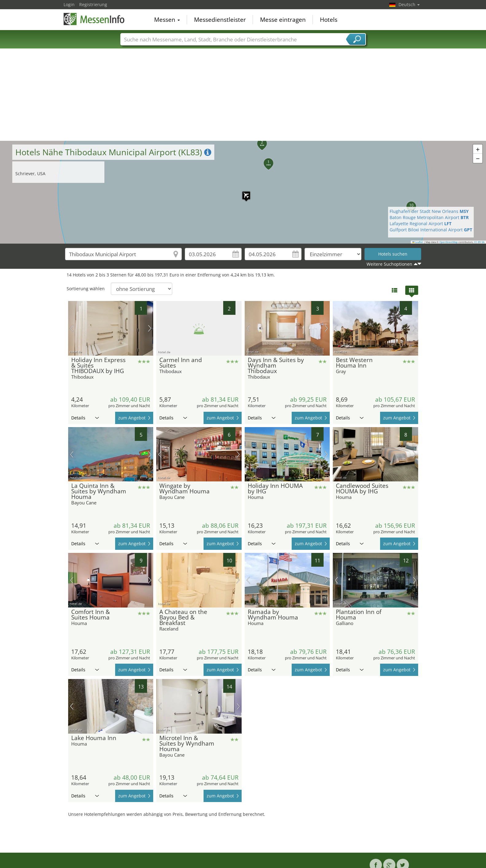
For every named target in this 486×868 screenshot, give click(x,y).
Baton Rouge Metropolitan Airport (429, 217)
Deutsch (409, 4)
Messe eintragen (283, 20)
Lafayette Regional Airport (421, 224)
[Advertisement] (243, 95)
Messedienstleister (220, 20)
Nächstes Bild (150, 328)
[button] (243, 192)
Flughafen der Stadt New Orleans (429, 211)
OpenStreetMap (449, 242)
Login (69, 4)
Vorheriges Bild (72, 328)
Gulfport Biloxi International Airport (431, 230)
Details (85, 418)
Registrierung (93, 4)
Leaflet (418, 242)
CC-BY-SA (479, 242)
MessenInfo (94, 19)
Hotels (329, 20)
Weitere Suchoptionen (389, 264)
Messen (167, 20)
